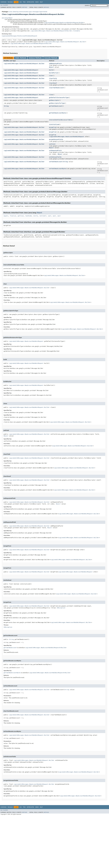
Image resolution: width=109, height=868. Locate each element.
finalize (13, 216)
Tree (24, 2)
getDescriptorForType (57, 103)
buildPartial (54, 73)
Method (25, 7)
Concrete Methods (51, 58)
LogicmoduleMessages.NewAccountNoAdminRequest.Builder (64, 23)
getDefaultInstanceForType (59, 98)
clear (51, 76)
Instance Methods (35, 58)
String (6, 106)
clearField (53, 78)
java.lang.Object (7, 18)
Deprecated (30, 2)
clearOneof (53, 83)
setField (52, 144)
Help (41, 2)
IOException (61, 608)
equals (6, 216)
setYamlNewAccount (56, 162)
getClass (21, 216)
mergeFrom (53, 127)
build (51, 70)
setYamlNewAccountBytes (58, 169)
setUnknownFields (55, 157)
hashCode (29, 216)
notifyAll (43, 216)
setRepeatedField (55, 151)
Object (51, 67)
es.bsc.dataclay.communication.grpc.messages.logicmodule (28, 12)
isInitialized (54, 124)
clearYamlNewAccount (56, 88)
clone (51, 95)
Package (10, 2)
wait (50, 216)
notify (36, 216)
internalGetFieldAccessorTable (60, 120)
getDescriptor (54, 100)
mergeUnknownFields (56, 139)
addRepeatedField (55, 64)
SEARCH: (87, 6)
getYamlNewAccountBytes (58, 113)
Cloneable (76, 31)
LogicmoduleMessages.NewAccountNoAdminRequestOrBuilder (51, 31)
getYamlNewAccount (56, 106)
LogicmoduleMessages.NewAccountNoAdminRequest (19, 36)
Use (21, 2)
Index (37, 2)
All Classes (4, 5)
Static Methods (21, 58)
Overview (4, 2)
